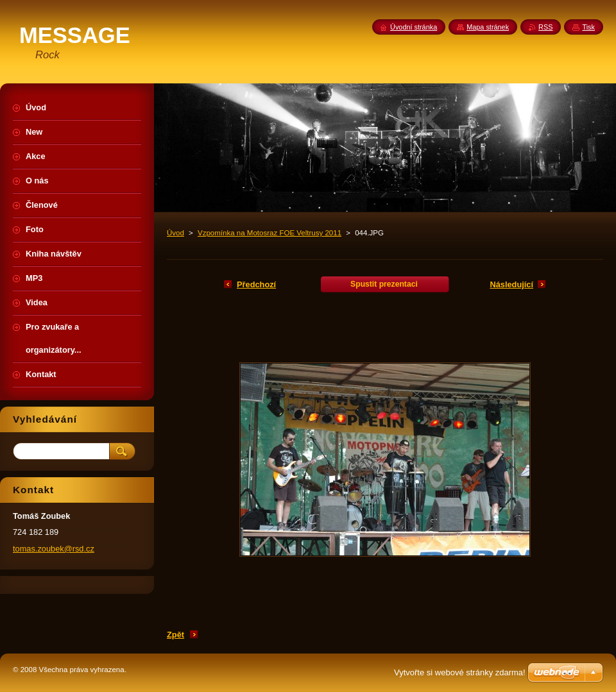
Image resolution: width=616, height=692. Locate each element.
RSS (545, 27)
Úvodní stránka (414, 27)
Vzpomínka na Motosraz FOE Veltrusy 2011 (269, 233)
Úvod (175, 233)
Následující (511, 284)
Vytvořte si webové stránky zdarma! (460, 672)
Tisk (588, 27)
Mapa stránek (488, 27)
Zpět (175, 635)
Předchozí (256, 284)
